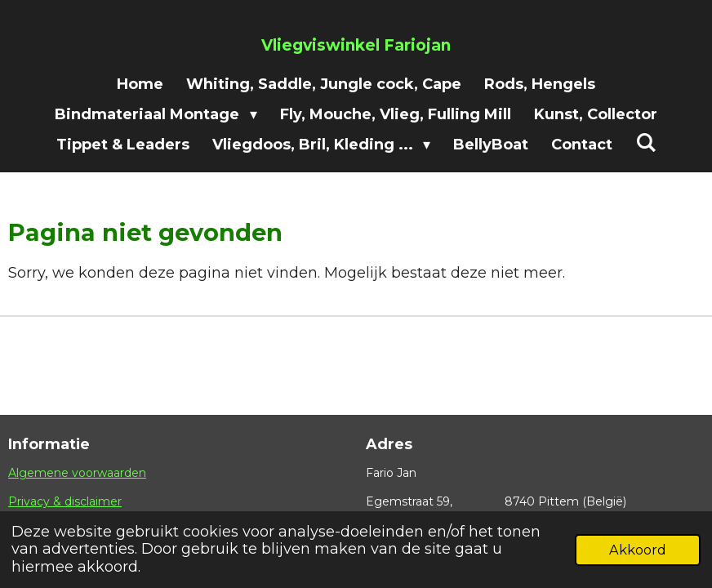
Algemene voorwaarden (77, 473)
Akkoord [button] (638, 550)
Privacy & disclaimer (65, 501)
